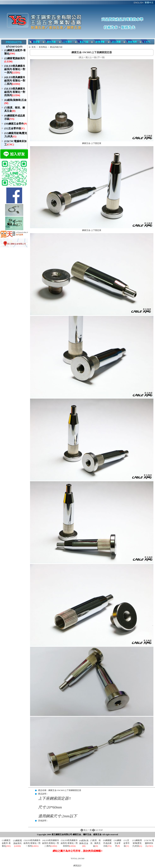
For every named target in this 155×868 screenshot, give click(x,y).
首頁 (34, 47)
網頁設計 (77, 866)
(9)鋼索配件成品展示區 (107, 843)
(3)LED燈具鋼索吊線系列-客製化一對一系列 (15, 69)
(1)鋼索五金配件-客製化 (6, 843)
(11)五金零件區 (14, 128)
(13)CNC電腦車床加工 (149, 843)
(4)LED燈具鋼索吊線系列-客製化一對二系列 (15, 81)
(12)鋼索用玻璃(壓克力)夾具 (137, 843)
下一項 (101, 57)
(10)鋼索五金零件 (16, 124)
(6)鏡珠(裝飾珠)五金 (84, 843)
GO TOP (99, 830)
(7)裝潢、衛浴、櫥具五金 (96, 843)
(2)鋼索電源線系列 (17, 843)
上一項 (93, 57)
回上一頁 (84, 57)
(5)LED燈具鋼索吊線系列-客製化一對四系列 (15, 92)
